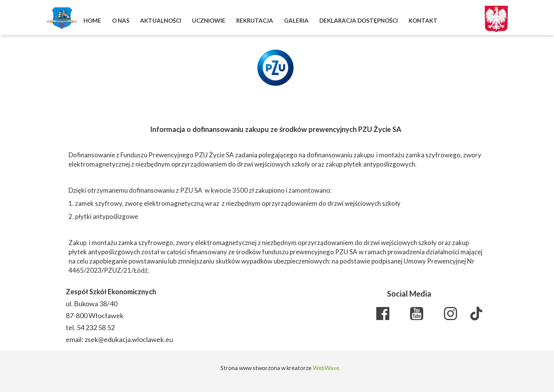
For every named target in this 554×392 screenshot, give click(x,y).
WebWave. (327, 368)
